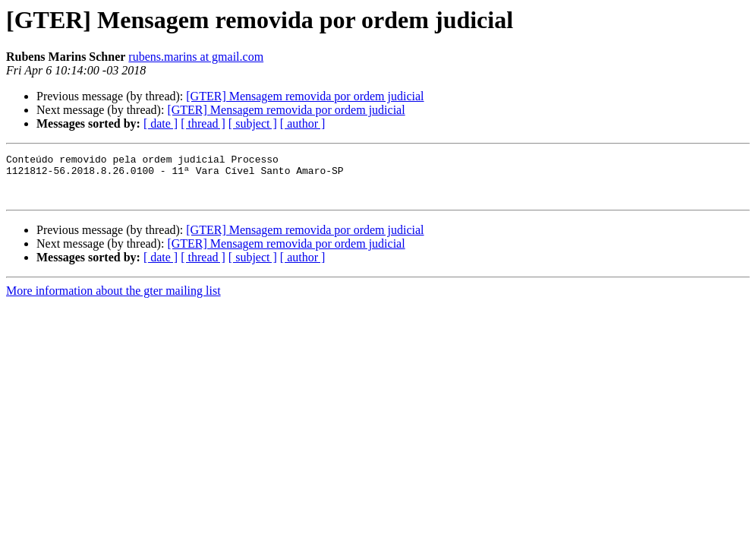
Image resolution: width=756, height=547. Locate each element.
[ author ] (303, 123)
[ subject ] (253, 123)
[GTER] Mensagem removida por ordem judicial (305, 96)
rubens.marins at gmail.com (196, 57)
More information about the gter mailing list (113, 300)
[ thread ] (203, 123)
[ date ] (161, 123)
